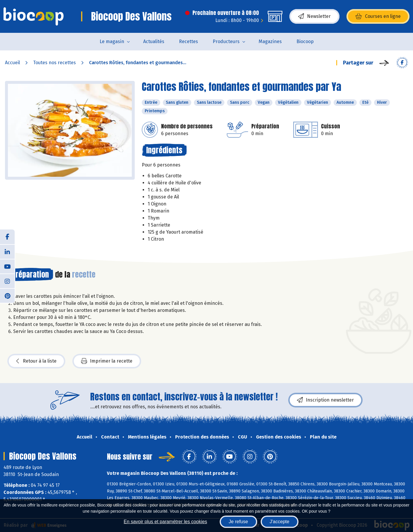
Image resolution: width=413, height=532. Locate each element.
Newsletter (314, 16)
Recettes (188, 41)
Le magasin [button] (112, 41)
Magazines (270, 41)
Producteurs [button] (226, 41)
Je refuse (238, 522)
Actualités (154, 41)
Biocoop (305, 41)
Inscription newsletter (325, 400)
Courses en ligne (378, 16)
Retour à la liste (36, 361)
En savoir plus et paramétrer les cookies (165, 522)
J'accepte (280, 522)
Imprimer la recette (107, 361)
